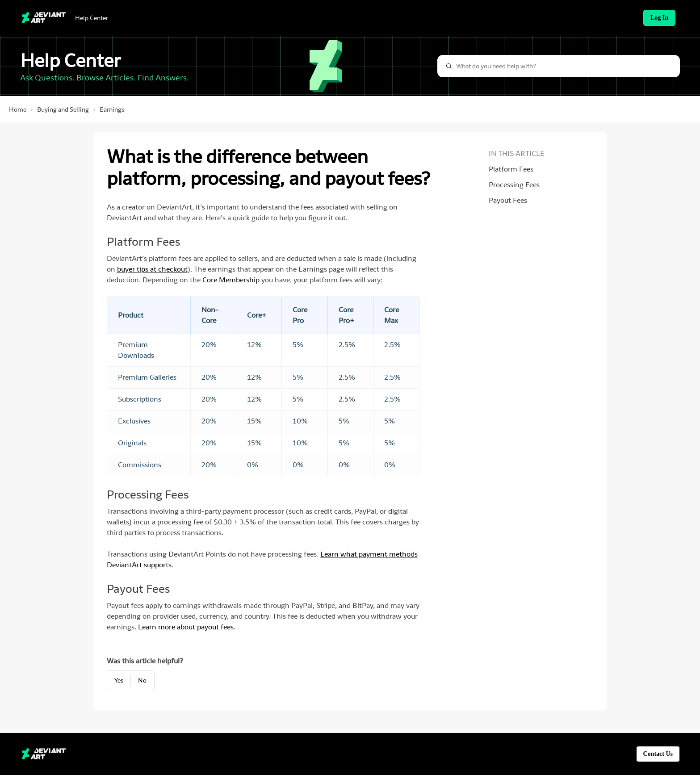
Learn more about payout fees (186, 627)
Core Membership (231, 280)
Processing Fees (514, 185)
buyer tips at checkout (152, 269)
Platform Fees (511, 169)
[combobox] (559, 66)
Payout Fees (508, 200)
